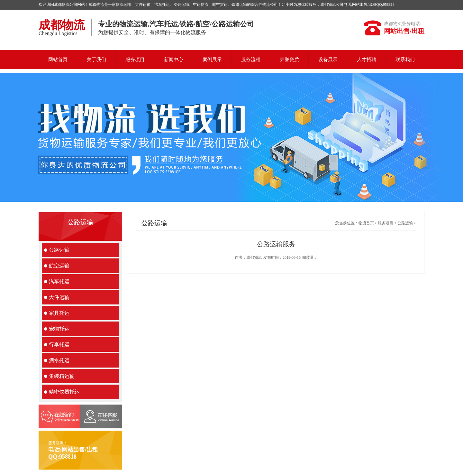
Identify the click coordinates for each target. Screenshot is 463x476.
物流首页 (366, 223)
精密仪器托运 (64, 392)
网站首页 (58, 60)
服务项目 (135, 60)
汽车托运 (59, 281)
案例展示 (212, 60)
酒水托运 (59, 360)
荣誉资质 (289, 60)
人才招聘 (367, 60)
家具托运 (59, 313)
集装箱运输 (62, 376)
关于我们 (96, 60)
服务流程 (251, 60)
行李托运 (59, 345)
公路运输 (59, 250)
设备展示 (328, 60)
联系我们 (405, 60)
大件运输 (59, 297)
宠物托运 (59, 329)
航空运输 (59, 266)
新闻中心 (174, 60)
